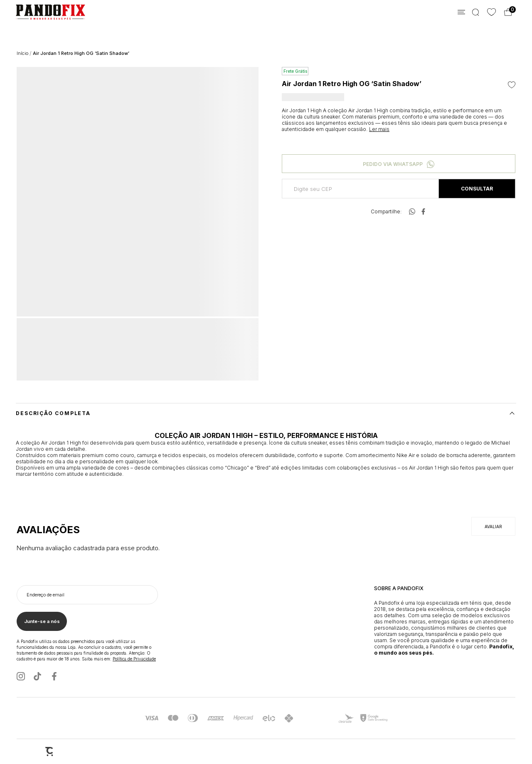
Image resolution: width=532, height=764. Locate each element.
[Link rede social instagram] (21, 676)
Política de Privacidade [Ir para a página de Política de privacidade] (134, 659)
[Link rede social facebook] (54, 676)
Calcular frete (477, 189)
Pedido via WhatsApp (393, 164)
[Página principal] (43, 12)
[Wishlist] (491, 12)
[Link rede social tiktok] (37, 676)
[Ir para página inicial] (22, 53)
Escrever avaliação (493, 526)
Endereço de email (46, 595)
